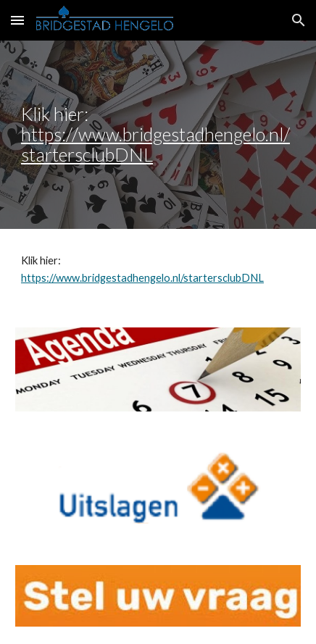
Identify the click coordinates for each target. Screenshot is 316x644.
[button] (17, 20)
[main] (158, 135)
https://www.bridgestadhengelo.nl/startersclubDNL (155, 144)
